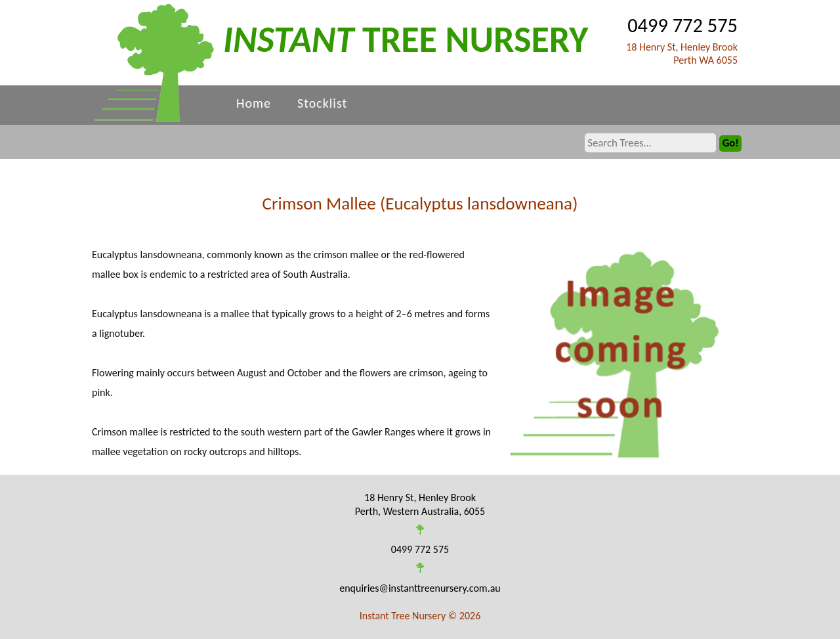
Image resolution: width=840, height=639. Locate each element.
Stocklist (322, 103)
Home (254, 103)
